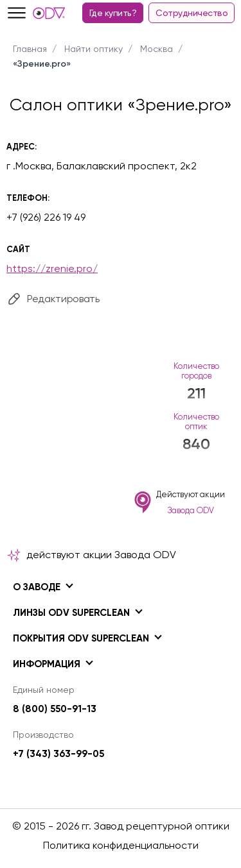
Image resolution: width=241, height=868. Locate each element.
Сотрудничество (192, 13)
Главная (30, 49)
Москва (156, 49)
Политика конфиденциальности (121, 845)
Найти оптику (94, 49)
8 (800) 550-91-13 (55, 709)
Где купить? (113, 13)
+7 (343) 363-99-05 (58, 754)
